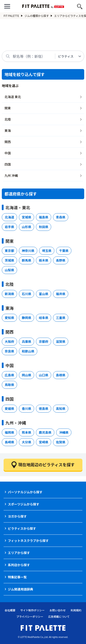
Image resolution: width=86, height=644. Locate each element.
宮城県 (26, 217)
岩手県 (9, 227)
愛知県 (9, 318)
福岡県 (9, 432)
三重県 (61, 318)
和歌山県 (28, 351)
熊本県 (26, 432)
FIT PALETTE (13, 16)
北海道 (9, 217)
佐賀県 (61, 442)
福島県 (44, 217)
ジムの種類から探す (38, 16)
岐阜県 (44, 318)
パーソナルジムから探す (25, 492)
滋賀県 (61, 341)
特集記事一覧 (17, 577)
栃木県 (44, 260)
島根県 (61, 375)
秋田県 (44, 227)
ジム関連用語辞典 (20, 589)
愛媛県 (9, 408)
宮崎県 (44, 442)
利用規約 (76, 610)
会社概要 (10, 610)
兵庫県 (26, 341)
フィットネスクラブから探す (28, 541)
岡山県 (26, 375)
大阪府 (9, 341)
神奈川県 (28, 251)
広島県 (9, 375)
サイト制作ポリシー (32, 610)
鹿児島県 (45, 432)
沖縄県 (64, 432)
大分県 (26, 442)
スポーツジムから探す (24, 504)
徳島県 (44, 408)
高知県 (61, 408)
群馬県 (26, 260)
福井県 (61, 294)
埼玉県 (47, 251)
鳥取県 (9, 385)
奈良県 (9, 351)
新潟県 (9, 294)
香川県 (26, 408)
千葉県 (64, 251)
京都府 (44, 341)
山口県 (44, 375)
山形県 (26, 227)
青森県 (61, 217)
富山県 (44, 294)
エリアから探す (19, 553)
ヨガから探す (17, 516)
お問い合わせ (58, 610)
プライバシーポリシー (30, 616)
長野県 (61, 260)
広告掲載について (59, 616)
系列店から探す (19, 565)
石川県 (26, 294)
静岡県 (26, 318)
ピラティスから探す (22, 528)
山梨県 (9, 270)
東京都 (9, 251)
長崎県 (9, 442)
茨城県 (9, 260)
